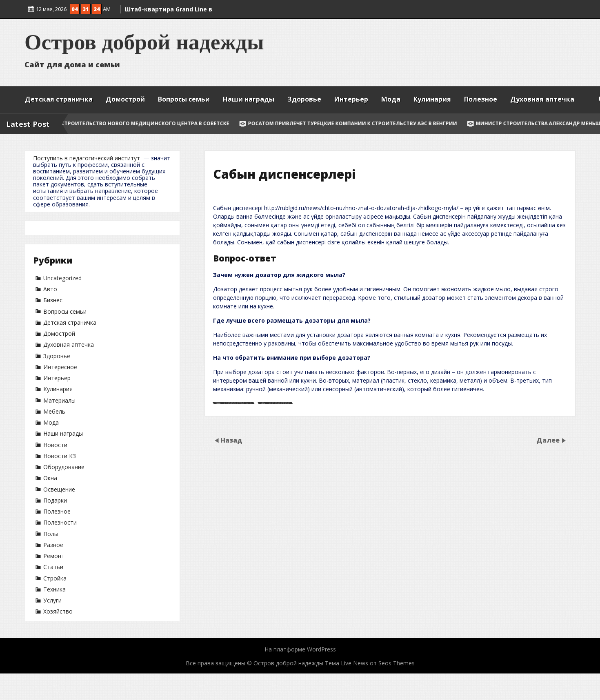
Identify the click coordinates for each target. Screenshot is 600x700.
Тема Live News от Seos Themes (370, 663)
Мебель (54, 411)
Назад (231, 440)
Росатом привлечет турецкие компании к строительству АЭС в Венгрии (368, 123)
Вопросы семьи (184, 99)
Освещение (59, 489)
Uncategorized (62, 278)
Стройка (55, 578)
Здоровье (304, 99)
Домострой (125, 99)
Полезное (481, 99)
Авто (50, 289)
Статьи (53, 567)
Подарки (55, 500)
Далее (549, 440)
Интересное (60, 367)
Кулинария (432, 99)
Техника (54, 589)
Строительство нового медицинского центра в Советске (160, 123)
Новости (55, 445)
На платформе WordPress (300, 649)
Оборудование (64, 467)
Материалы (59, 400)
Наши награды (249, 99)
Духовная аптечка (542, 99)
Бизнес (53, 300)
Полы (51, 534)
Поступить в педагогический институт (87, 158)
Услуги (52, 600)
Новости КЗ (60, 456)
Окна (50, 478)
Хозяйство (58, 611)
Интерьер (351, 99)
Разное (53, 545)
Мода (391, 99)
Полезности (60, 522)
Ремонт (54, 556)
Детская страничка (59, 99)
